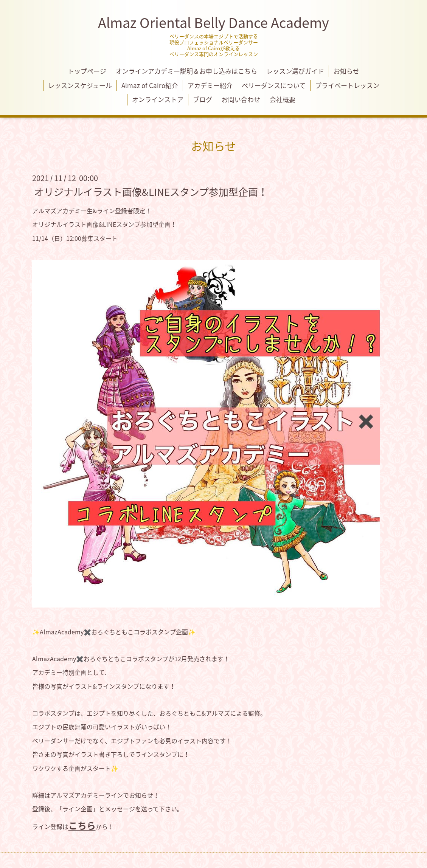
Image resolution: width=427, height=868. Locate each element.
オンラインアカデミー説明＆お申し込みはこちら (186, 71)
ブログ (203, 99)
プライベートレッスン (347, 85)
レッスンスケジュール (80, 85)
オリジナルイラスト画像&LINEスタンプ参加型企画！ (151, 191)
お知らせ (346, 71)
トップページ (87, 71)
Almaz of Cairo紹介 (150, 85)
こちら (82, 825)
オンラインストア (158, 99)
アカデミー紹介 (210, 85)
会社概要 (283, 99)
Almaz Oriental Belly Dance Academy (214, 22)
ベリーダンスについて (274, 85)
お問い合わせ (241, 99)
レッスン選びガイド (295, 71)
